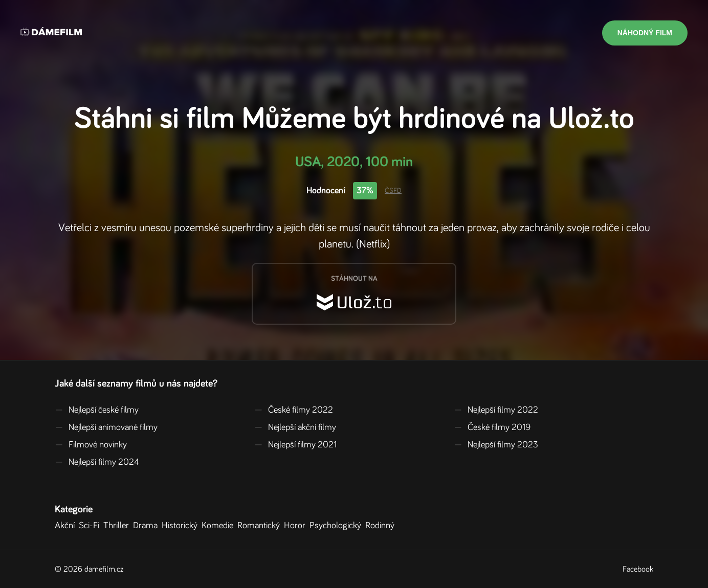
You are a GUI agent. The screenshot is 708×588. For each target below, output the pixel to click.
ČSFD (393, 191)
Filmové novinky (91, 445)
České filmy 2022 (294, 410)
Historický (182, 526)
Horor (297, 526)
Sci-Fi (91, 526)
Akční (67, 526)
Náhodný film (645, 33)
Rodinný (382, 526)
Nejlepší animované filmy (106, 427)
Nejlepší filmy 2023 (496, 445)
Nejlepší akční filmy (295, 427)
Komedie (219, 526)
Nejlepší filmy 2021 (295, 445)
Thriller (118, 526)
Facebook (638, 569)
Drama (147, 526)
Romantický (261, 526)
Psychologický (337, 526)
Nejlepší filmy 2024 (97, 462)
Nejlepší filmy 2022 (496, 410)
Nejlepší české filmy (97, 410)
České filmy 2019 (492, 427)
